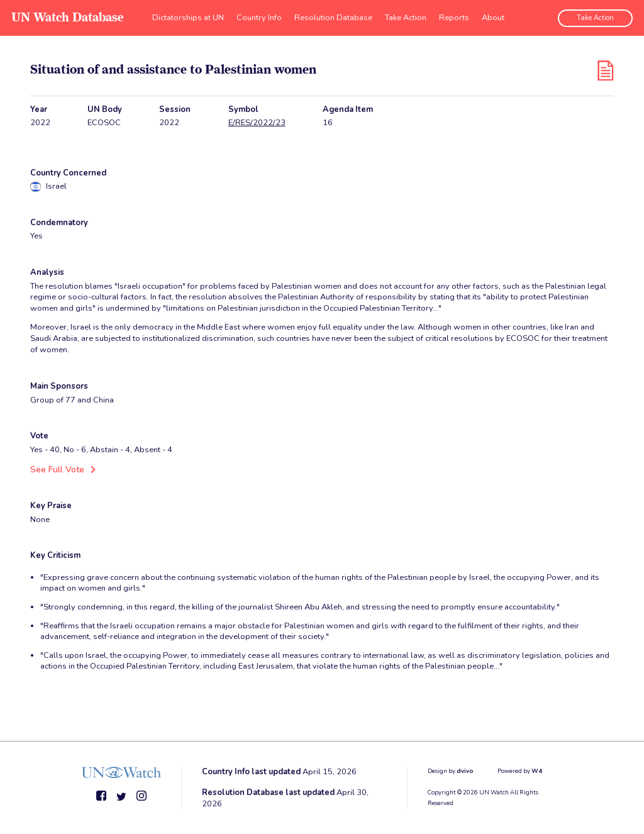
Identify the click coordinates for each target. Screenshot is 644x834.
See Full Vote (55, 469)
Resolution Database (333, 16)
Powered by (520, 770)
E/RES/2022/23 (257, 123)
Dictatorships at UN (188, 16)
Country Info (259, 16)
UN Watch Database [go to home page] (66, 16)
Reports (454, 16)
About (493, 16)
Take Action (406, 16)
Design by (451, 770)
